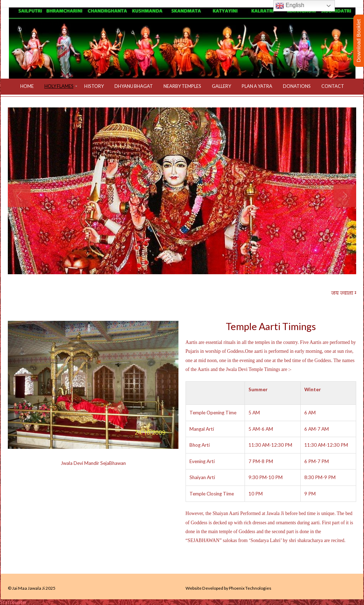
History (94, 86)
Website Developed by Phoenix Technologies (228, 588)
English (290, 6)
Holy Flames (59, 86)
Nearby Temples (182, 86)
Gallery (221, 86)
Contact (333, 86)
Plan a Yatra (257, 86)
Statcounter (13, 602)
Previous (19, 196)
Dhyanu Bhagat (134, 86)
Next (345, 196)
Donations (297, 86)
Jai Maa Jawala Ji (28, 588)
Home (27, 86)
